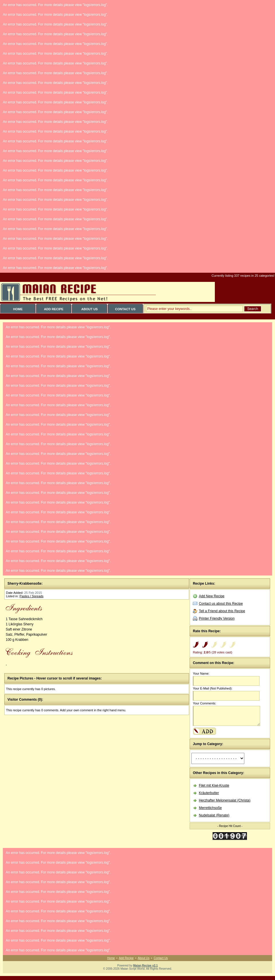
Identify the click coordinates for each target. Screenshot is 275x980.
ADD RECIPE (54, 309)
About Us (144, 958)
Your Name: (201, 673)
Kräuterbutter (209, 793)
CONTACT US (125, 309)
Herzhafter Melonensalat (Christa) (225, 800)
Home (111, 958)
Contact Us (161, 958)
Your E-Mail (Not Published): (213, 688)
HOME (18, 309)
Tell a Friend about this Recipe (222, 611)
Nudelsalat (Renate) (214, 815)
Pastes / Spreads (32, 596)
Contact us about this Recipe (221, 604)
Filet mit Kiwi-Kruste (214, 785)
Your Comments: (205, 703)
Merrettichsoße (210, 808)
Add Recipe (126, 958)
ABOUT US (90, 309)
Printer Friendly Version (217, 618)
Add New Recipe (212, 596)
